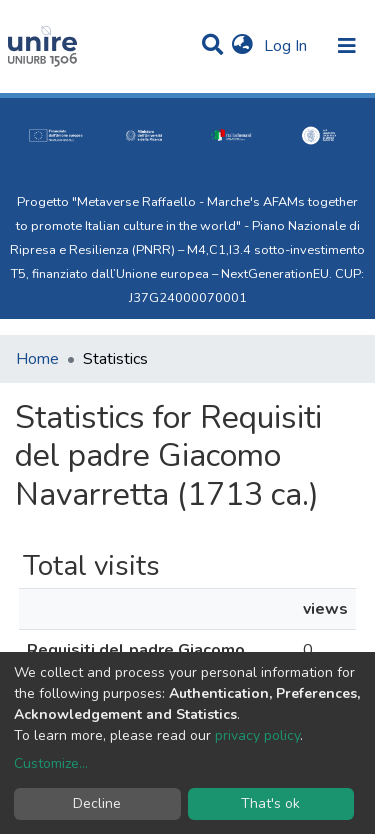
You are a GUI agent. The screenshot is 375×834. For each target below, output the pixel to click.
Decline (97, 803)
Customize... (51, 763)
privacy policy (257, 735)
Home (37, 359)
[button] (242, 46)
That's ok (270, 803)
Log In (287, 46)
